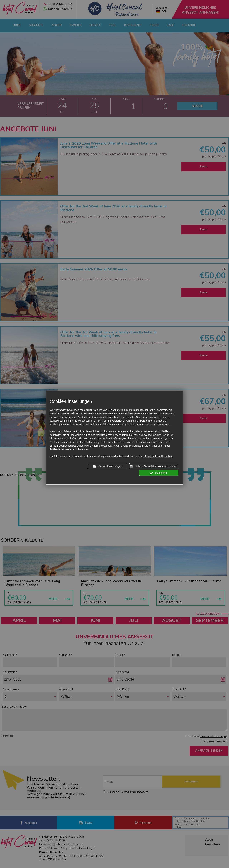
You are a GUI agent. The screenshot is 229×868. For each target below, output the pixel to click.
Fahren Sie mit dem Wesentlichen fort (154, 466)
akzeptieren (159, 473)
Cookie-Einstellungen (108, 466)
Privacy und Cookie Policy (157, 457)
